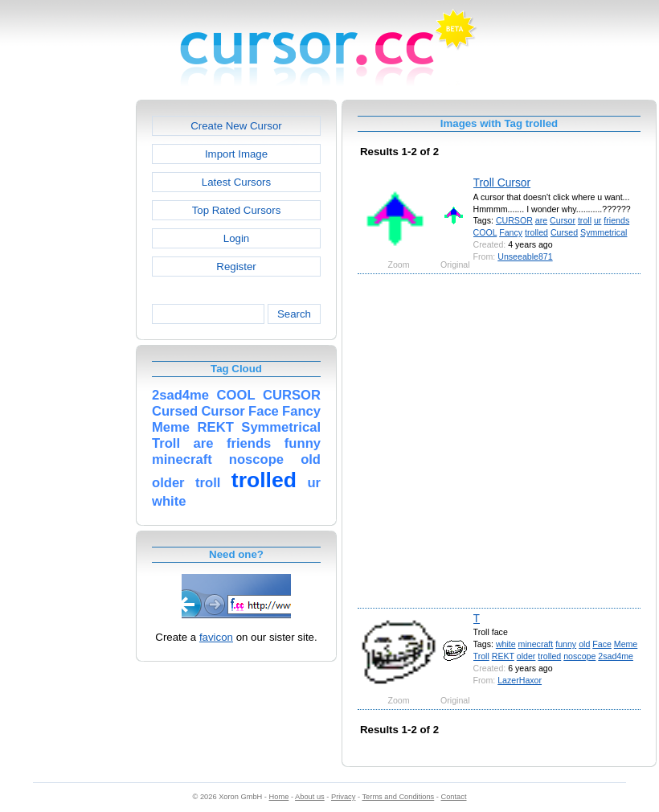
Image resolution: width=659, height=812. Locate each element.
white (506, 644)
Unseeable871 (525, 256)
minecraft (536, 644)
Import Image (236, 154)
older (526, 656)
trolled (536, 232)
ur (598, 220)
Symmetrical (604, 232)
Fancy (511, 232)
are (541, 220)
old (584, 644)
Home (279, 797)
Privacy (343, 797)
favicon (216, 637)
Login (236, 238)
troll (585, 220)
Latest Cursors (236, 182)
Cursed (564, 232)
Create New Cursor (236, 126)
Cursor (563, 220)
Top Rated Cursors (237, 210)
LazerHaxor (520, 680)
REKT (503, 656)
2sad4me (616, 656)
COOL (485, 232)
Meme (626, 644)
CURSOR (514, 220)
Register (236, 267)
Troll (481, 656)
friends (616, 220)
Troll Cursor (502, 182)
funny (566, 644)
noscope (579, 656)
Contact (454, 797)
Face (602, 644)
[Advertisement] (170, 440)
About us (310, 797)
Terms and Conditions (398, 797)
